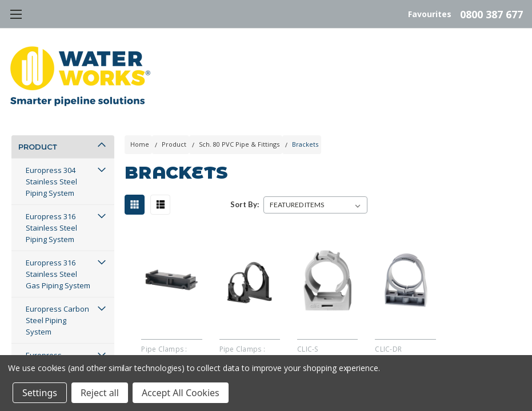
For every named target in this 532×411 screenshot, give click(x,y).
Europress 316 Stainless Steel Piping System (51, 228)
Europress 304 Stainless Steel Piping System (51, 182)
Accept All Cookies (181, 393)
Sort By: (245, 204)
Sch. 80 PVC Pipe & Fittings (239, 144)
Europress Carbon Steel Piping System (57, 320)
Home (140, 144)
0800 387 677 (491, 14)
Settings (40, 393)
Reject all (100, 393)
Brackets (305, 144)
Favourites (430, 14)
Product (38, 147)
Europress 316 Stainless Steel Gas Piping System (58, 274)
